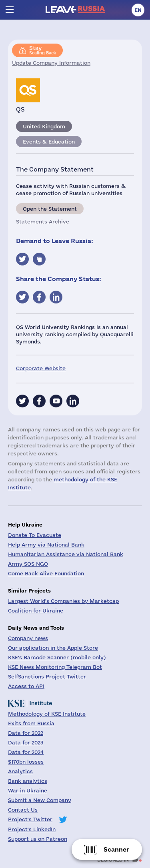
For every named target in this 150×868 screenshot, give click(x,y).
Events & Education (49, 142)
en (138, 10)
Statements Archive (43, 221)
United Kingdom (44, 126)
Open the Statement (50, 209)
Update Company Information (51, 63)
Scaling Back (43, 50)
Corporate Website (41, 368)
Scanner (116, 849)
